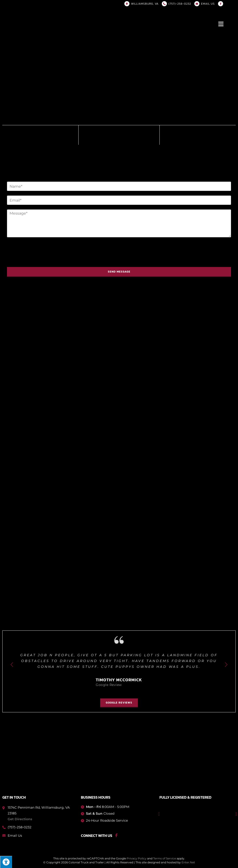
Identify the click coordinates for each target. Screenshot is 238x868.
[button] (119, 703)
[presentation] (42, 259)
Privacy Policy (137, 858)
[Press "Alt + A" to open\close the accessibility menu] (6, 862)
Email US (208, 4)
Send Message (119, 272)
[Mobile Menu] (221, 24)
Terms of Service (165, 858)
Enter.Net (188, 862)
